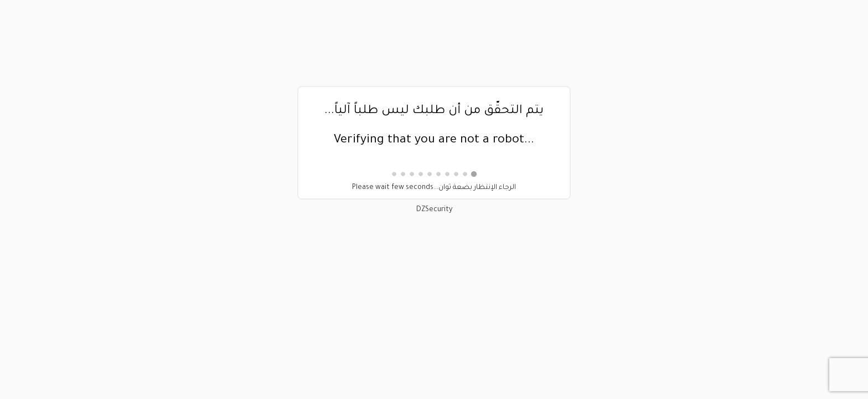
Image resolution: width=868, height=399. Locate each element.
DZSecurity (434, 210)
